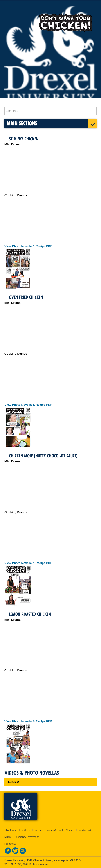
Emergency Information (27, 837)
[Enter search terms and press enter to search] (50, 111)
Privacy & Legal (54, 830)
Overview (13, 782)
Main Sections (22, 123)
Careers (38, 830)
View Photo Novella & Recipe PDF (28, 246)
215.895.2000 (13, 864)
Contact (70, 830)
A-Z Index (11, 830)
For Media (25, 830)
